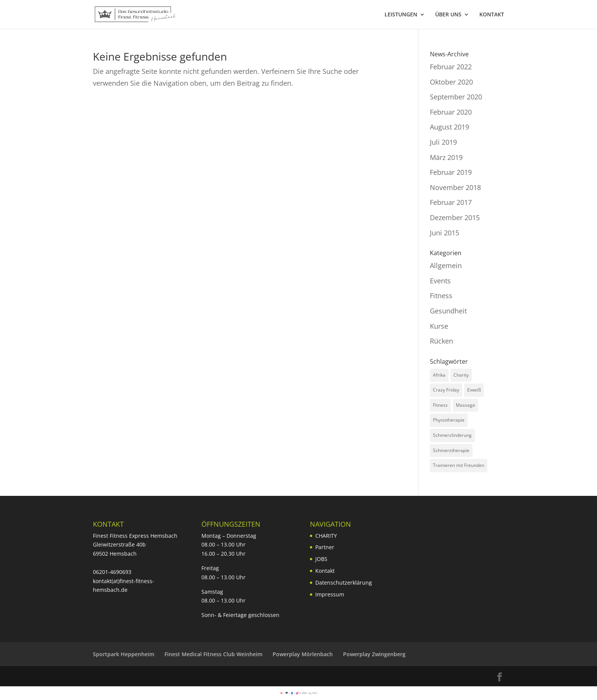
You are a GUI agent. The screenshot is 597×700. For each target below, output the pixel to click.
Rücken (441, 341)
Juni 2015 (445, 233)
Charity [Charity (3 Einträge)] (461, 375)
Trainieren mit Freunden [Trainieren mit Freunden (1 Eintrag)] (459, 465)
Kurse (439, 326)
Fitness (441, 296)
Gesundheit (448, 311)
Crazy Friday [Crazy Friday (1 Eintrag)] (446, 390)
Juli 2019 (443, 142)
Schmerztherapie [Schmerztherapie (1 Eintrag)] (451, 450)
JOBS (321, 559)
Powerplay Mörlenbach (303, 654)
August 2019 (449, 127)
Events (440, 281)
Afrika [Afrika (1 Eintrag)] (439, 375)
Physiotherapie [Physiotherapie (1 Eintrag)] (449, 420)
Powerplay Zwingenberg (374, 654)
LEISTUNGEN (401, 15)
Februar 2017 (451, 202)
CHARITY (326, 536)
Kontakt (325, 571)
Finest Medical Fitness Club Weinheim (213, 654)
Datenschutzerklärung (344, 583)
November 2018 (455, 187)
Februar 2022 (451, 67)
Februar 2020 (451, 112)
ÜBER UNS (448, 15)
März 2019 (446, 157)
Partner (325, 547)
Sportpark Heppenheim (124, 654)
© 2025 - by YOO (308, 693)
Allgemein (446, 265)
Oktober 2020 (451, 82)
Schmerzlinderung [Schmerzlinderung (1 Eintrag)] (452, 435)
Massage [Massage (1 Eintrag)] (465, 405)
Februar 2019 (451, 172)
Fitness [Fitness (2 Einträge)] (440, 405)
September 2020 (456, 97)
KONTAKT (492, 15)
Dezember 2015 (455, 217)
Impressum (330, 594)
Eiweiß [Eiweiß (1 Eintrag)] (474, 390)
